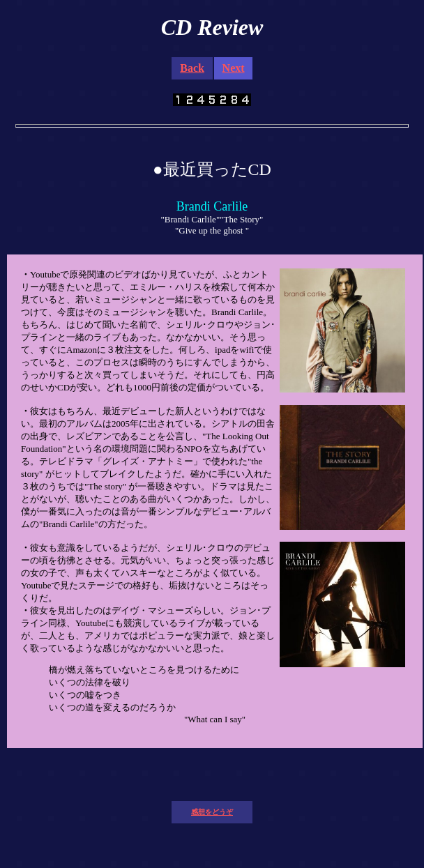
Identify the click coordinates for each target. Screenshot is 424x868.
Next (234, 68)
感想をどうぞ (212, 812)
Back (192, 68)
